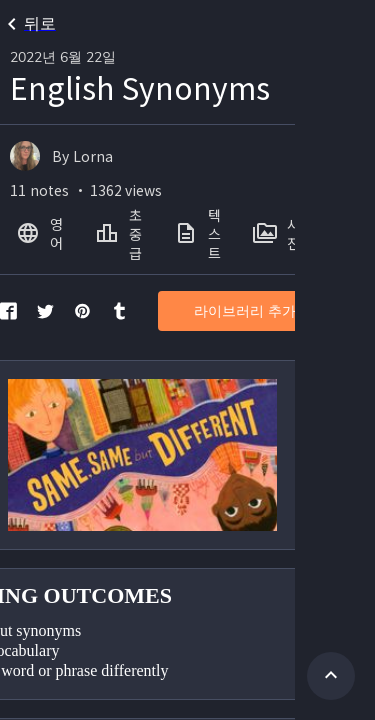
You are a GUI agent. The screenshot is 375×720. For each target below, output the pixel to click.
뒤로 (28, 24)
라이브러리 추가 (245, 311)
